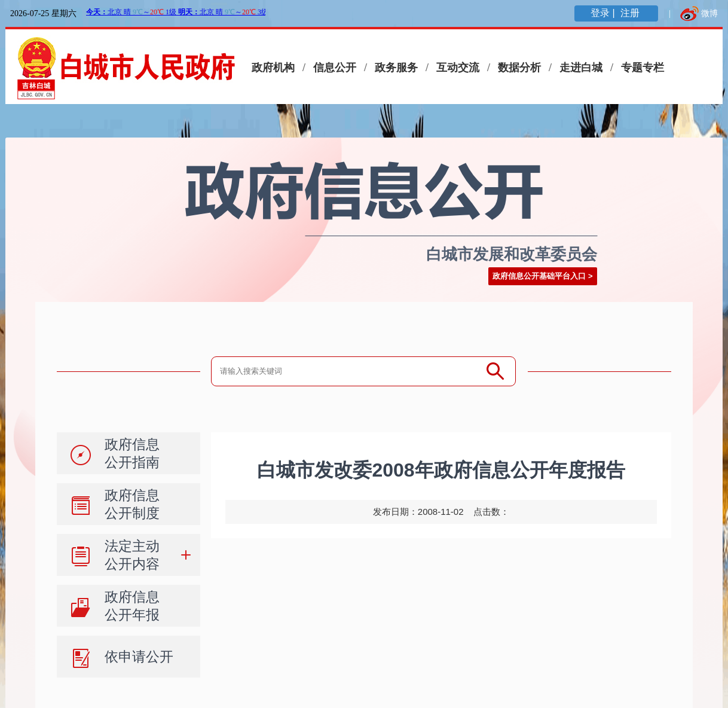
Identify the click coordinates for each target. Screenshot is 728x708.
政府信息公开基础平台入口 (539, 276)
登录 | (604, 13)
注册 (631, 13)
